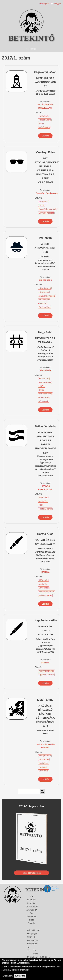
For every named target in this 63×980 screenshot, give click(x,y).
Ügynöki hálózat (46, 213)
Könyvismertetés (46, 592)
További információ (21, 970)
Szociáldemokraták (48, 209)
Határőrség (44, 116)
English (44, 4)
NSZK (42, 386)
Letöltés (45, 136)
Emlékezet (44, 588)
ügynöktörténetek (47, 194)
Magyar (56, 4)
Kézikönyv (43, 763)
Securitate (43, 771)
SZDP (42, 205)
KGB (41, 505)
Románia (43, 767)
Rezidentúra (44, 307)
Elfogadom (8, 976)
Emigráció (43, 202)
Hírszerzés (44, 292)
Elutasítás (20, 976)
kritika (46, 572)
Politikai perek (45, 509)
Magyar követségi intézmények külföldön (47, 300)
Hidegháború (45, 120)
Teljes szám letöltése (31, 873)
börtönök (45, 371)
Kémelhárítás (45, 382)
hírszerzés (45, 280)
